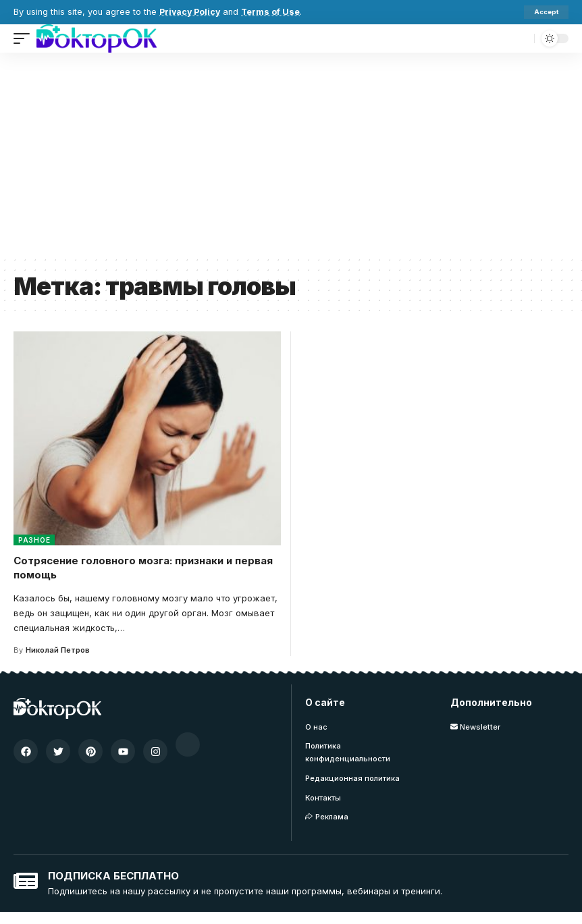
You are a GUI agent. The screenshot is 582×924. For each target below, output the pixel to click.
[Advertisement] (291, 154)
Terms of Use (273, 12)
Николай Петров (58, 650)
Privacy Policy (191, 12)
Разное (34, 540)
